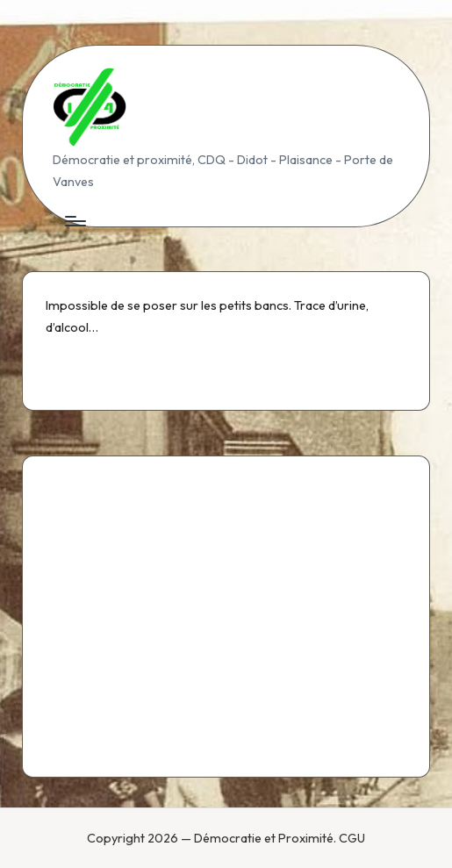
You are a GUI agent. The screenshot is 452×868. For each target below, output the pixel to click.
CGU (352, 838)
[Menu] (74, 221)
